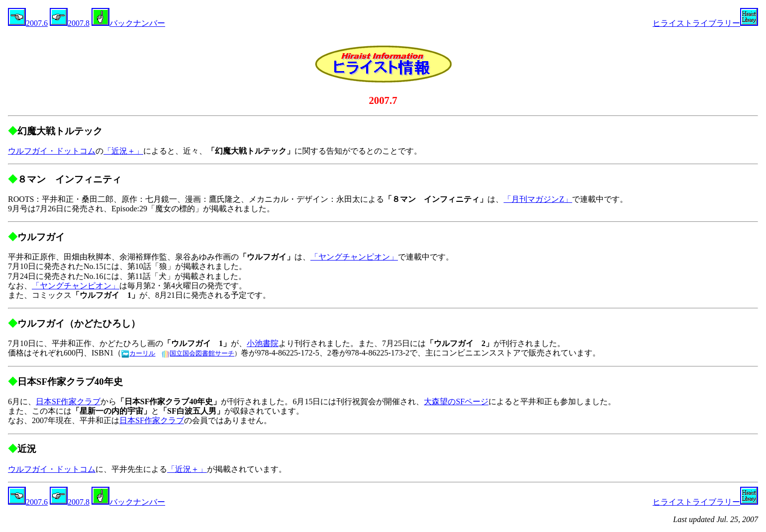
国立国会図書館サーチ (198, 354)
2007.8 (70, 23)
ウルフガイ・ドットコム (52, 151)
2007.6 (28, 23)
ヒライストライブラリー (705, 23)
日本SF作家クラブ (68, 401)
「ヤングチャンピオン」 (354, 257)
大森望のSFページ (456, 401)
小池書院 (263, 343)
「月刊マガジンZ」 (538, 199)
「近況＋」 (123, 151)
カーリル (138, 354)
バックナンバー (128, 23)
